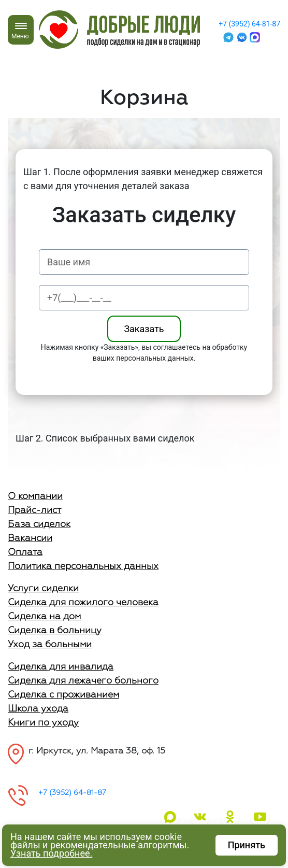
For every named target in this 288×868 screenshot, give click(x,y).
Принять (247, 845)
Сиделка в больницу (55, 631)
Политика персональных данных (83, 566)
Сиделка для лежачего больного (83, 681)
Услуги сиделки (43, 589)
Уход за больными (50, 645)
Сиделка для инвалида (61, 667)
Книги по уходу (43, 723)
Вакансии (30, 538)
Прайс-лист (34, 510)
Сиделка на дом (44, 617)
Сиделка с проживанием (63, 695)
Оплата (25, 552)
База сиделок (39, 524)
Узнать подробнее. (51, 853)
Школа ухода (38, 709)
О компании (35, 496)
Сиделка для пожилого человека (83, 603)
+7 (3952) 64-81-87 (249, 24)
